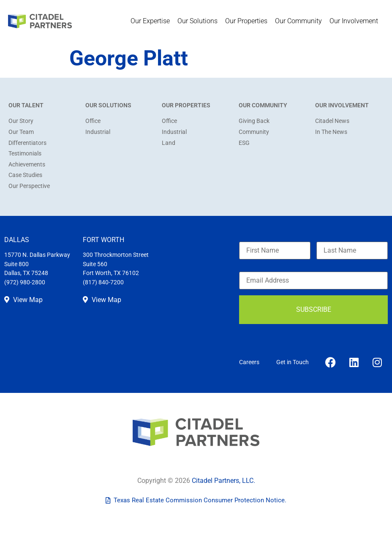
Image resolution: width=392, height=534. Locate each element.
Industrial (98, 132)
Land (169, 143)
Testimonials (25, 154)
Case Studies (25, 175)
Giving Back (254, 121)
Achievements (27, 165)
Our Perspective (29, 186)
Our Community (301, 21)
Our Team (21, 132)
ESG (244, 143)
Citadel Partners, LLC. (223, 481)
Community (254, 132)
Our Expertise (152, 21)
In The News (331, 132)
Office (93, 121)
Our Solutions (200, 21)
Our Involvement (356, 21)
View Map (23, 300)
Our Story (21, 121)
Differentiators (27, 143)
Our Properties (248, 21)
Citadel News (332, 121)
